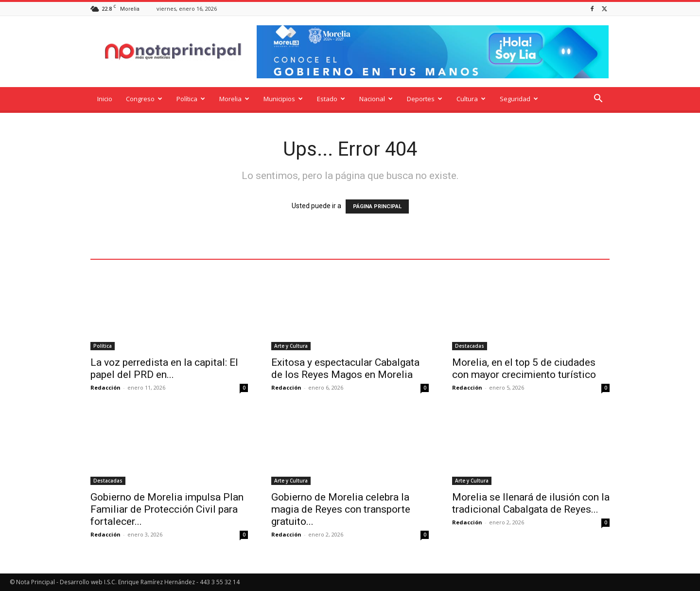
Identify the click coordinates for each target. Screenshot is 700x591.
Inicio (105, 99)
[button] (598, 99)
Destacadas (470, 346)
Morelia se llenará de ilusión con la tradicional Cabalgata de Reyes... (531, 503)
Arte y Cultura (291, 346)
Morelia (234, 99)
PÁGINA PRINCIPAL (377, 206)
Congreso (144, 99)
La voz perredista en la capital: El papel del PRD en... (164, 368)
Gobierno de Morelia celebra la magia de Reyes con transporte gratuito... (341, 509)
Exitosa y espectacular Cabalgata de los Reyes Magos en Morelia (345, 368)
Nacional (376, 99)
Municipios (283, 99)
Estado (331, 99)
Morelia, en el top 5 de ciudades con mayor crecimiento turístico (524, 368)
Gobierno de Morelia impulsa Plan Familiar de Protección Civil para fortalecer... (167, 509)
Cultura (471, 99)
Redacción (105, 387)
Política (191, 99)
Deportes (425, 99)
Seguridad (519, 99)
